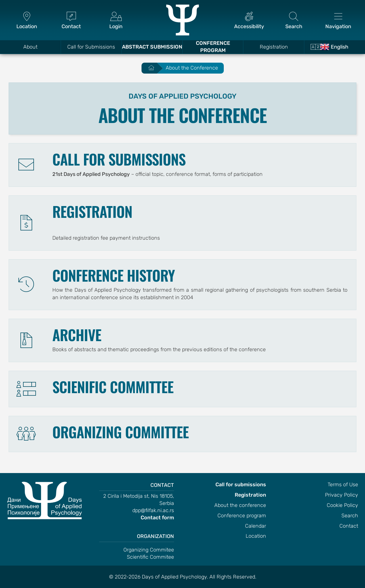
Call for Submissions (91, 47)
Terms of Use (343, 485)
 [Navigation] (338, 21)
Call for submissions (241, 485)
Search (350, 516)
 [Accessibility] (249, 21)
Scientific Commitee (150, 557)
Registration (274, 47)
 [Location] (27, 21)
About (30, 47)
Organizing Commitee (149, 550)
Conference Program (213, 47)
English (334, 47)
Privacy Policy (342, 495)
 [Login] (116, 21)
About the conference (240, 505)
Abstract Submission (152, 47)
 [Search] (294, 21)
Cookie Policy (342, 505)
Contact (349, 526)
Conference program (242, 516)
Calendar (256, 526)
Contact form (157, 518)
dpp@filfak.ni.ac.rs (153, 510)
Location (256, 536)
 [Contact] (71, 21)
